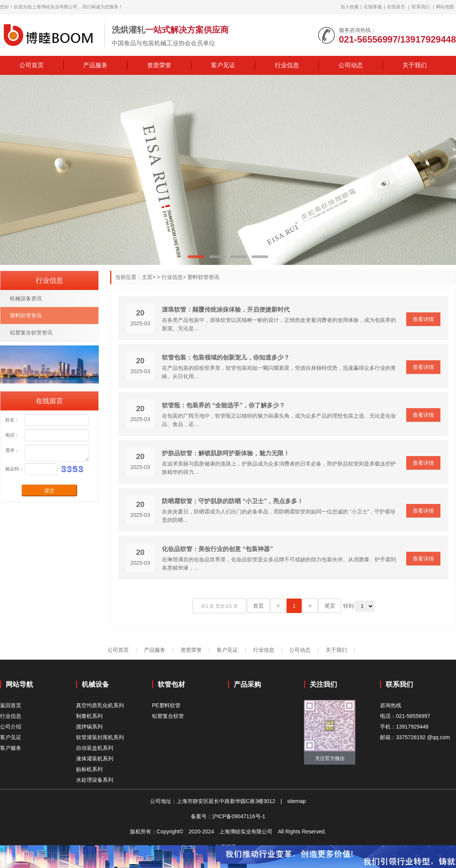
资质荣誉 (159, 65)
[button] (196, 257)
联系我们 (421, 7)
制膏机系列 (89, 716)
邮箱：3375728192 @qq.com (415, 737)
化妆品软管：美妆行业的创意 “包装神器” (217, 549)
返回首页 (11, 705)
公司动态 (351, 65)
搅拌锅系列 (89, 727)
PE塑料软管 (166, 705)
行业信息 (287, 65)
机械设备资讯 (26, 298)
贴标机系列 (89, 769)
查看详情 (423, 319)
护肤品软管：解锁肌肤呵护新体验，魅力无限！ (226, 453)
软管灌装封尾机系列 (100, 737)
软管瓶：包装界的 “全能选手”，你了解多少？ (223, 405)
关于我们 (415, 65)
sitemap (297, 801)
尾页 (330, 606)
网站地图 (445, 7)
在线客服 (373, 7)
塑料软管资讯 (203, 277)
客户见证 (223, 65)
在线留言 (396, 7)
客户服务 (11, 748)
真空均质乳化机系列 (100, 705)
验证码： (14, 469)
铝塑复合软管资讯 (31, 333)
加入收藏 (350, 7)
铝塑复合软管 (168, 716)
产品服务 (95, 65)
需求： (12, 450)
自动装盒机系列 (95, 748)
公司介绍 (11, 727)
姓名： (12, 420)
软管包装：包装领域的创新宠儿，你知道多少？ (226, 357)
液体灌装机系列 (95, 759)
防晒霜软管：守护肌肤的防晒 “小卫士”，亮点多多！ (233, 501)
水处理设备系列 (95, 780)
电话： (12, 435)
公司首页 (32, 65)
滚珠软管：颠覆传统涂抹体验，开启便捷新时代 (226, 310)
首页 (258, 606)
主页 (147, 277)
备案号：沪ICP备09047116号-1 (228, 816)
